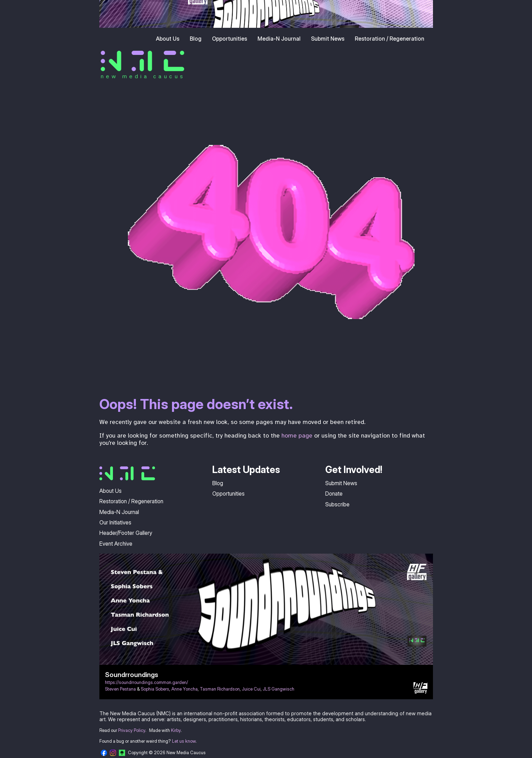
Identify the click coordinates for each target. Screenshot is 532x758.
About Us (168, 39)
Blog (196, 39)
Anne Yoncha (185, 689)
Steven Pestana (120, 689)
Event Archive (116, 544)
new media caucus (143, 76)
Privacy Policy (132, 730)
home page (297, 435)
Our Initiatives (115, 522)
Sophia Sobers (155, 689)
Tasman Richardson (220, 689)
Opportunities (230, 39)
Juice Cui (251, 689)
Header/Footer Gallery (126, 533)
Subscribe (337, 504)
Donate (334, 494)
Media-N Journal (279, 39)
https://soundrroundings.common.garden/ (146, 682)
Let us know (184, 741)
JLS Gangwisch (279, 689)
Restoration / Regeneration (390, 39)
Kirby (176, 730)
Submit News (328, 39)
